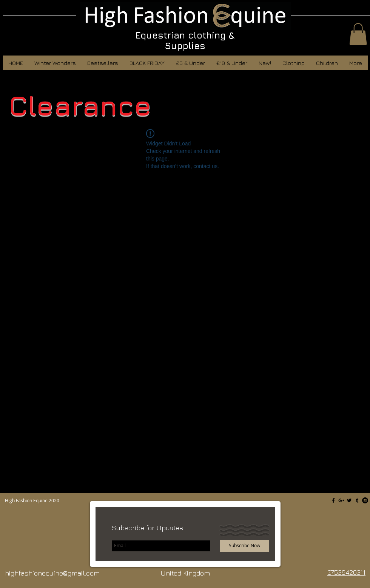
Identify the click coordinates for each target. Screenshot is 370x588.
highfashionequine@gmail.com (52, 573)
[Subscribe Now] (244, 546)
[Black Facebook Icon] (333, 500)
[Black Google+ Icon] (341, 500)
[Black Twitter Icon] (349, 500)
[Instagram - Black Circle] (365, 500)
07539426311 (346, 572)
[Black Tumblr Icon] (357, 500)
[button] (358, 34)
